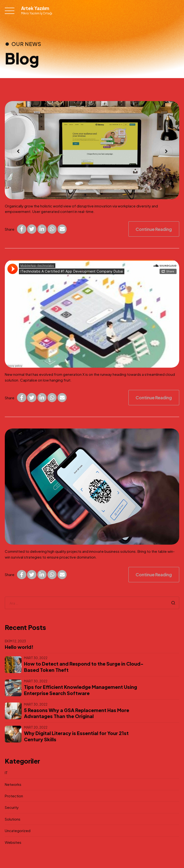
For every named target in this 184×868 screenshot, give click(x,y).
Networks (13, 784)
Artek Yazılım (35, 8)
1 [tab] (86, 194)
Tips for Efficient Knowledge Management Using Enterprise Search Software (80, 690)
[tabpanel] (92, 150)
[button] (18, 152)
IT (6, 773)
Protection (14, 796)
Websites (13, 842)
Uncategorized (18, 831)
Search (173, 603)
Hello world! (19, 647)
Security (12, 807)
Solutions (13, 819)
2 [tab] (92, 194)
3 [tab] (99, 194)
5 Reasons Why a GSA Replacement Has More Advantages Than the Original (77, 713)
